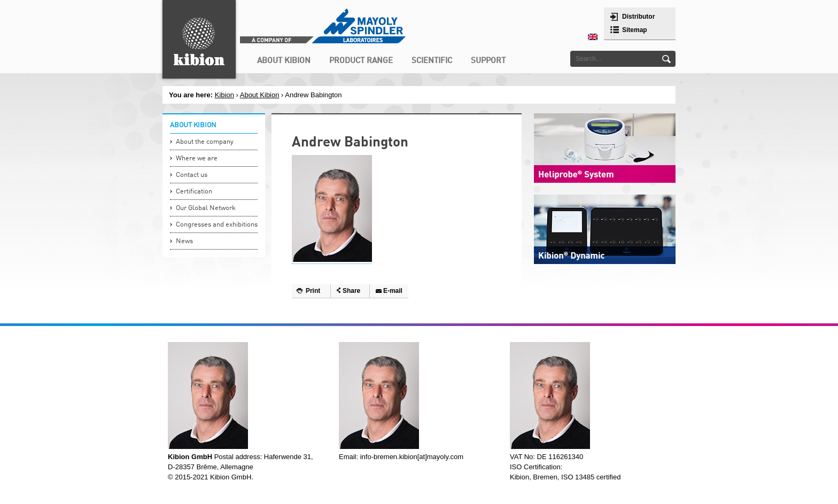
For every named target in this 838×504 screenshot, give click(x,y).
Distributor (638, 17)
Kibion (224, 95)
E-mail (393, 291)
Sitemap (635, 30)
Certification (194, 192)
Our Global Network (206, 208)
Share (351, 291)
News (184, 241)
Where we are (197, 158)
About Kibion (260, 95)
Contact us (192, 175)
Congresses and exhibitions (217, 225)
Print (313, 291)
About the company (205, 142)
